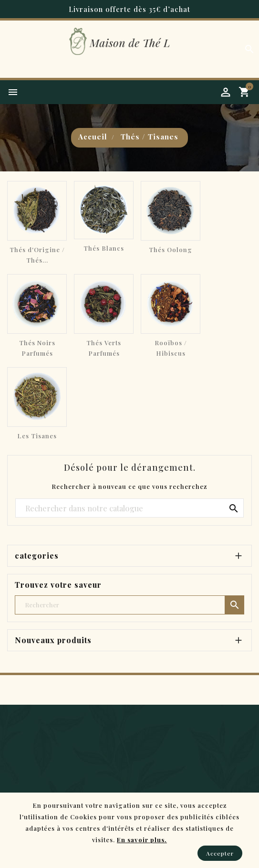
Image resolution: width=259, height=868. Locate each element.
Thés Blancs (104, 248)
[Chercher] (129, 508)
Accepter (220, 853)
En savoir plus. (142, 840)
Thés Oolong (171, 249)
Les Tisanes (37, 436)
